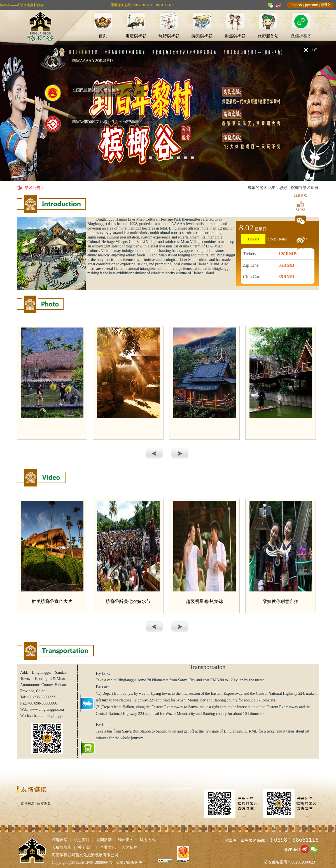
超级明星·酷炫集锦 (204, 601)
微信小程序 (301, 36)
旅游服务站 (268, 36)
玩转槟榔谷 (169, 36)
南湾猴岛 (28, 804)
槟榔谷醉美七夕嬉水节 (128, 601)
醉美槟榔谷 (202, 36)
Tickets (253, 239)
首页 (103, 36)
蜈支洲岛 (44, 804)
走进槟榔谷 (136, 36)
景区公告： (34, 188)
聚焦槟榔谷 (235, 36)
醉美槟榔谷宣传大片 (52, 601)
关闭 (314, 50)
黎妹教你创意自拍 (281, 601)
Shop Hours (278, 239)
